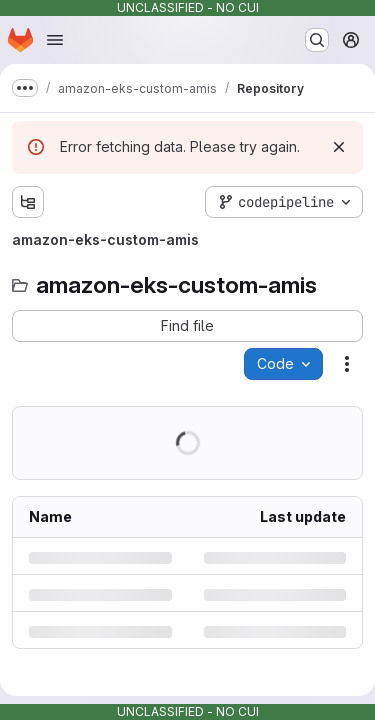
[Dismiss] (339, 147)
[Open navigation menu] (55, 40)
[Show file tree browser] (28, 202)
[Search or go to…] (317, 40)
